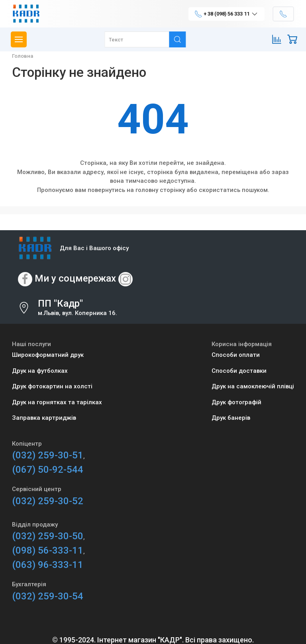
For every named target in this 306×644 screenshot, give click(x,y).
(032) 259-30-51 (48, 455)
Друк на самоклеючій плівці (253, 386)
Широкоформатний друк (48, 355)
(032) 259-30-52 (48, 501)
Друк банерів (231, 418)
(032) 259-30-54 (48, 596)
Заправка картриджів (44, 418)
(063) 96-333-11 (48, 565)
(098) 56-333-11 (48, 550)
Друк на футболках (40, 371)
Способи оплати (236, 355)
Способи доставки (239, 371)
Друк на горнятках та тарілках (57, 402)
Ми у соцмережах (75, 278)
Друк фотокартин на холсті (52, 386)
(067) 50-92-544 (48, 470)
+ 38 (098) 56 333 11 (227, 14)
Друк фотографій (236, 402)
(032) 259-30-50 (48, 536)
